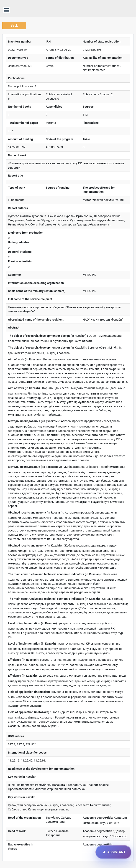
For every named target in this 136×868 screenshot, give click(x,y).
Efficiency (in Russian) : (24, 660)
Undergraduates (19, 242)
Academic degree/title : (98, 831)
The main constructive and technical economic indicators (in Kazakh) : (55, 599)
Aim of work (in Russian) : (25, 359)
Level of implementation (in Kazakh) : (33, 644)
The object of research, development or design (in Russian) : (48, 336)
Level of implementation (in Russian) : (33, 623)
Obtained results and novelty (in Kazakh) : (36, 545)
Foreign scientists (20, 261)
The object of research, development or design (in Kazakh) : (47, 348)
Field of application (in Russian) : (30, 692)
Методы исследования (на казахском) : (36, 467)
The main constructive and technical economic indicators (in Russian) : (55, 574)
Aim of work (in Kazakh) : (25, 388)
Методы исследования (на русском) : (34, 421)
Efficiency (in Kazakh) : (23, 676)
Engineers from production (26, 233)
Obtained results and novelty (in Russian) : (36, 512)
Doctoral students (20, 252)
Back (14, 25)
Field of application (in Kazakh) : (29, 712)
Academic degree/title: (98, 818)
